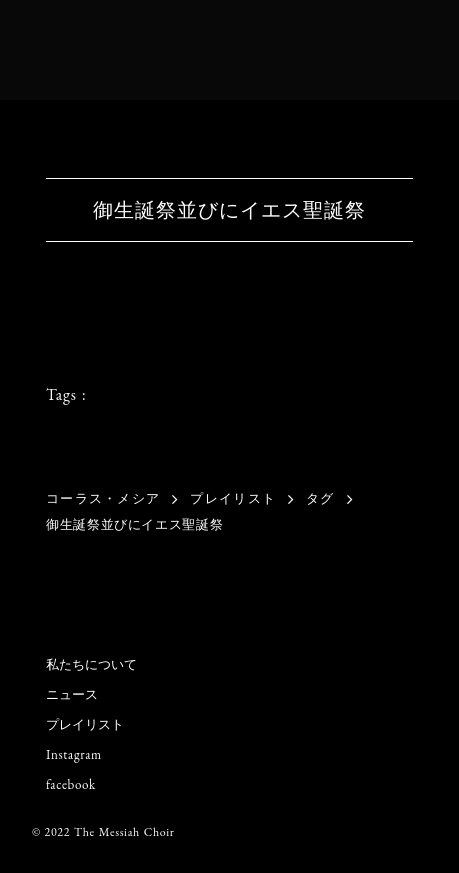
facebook (71, 784)
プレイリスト (233, 498)
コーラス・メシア (103, 498)
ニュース (72, 694)
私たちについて (91, 664)
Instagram (74, 754)
